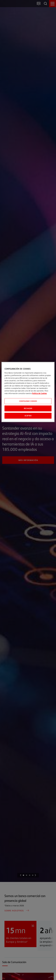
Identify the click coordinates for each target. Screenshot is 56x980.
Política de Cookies (39, 393)
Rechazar (28, 408)
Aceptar (28, 416)
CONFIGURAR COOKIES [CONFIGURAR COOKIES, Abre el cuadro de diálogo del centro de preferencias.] (28, 401)
